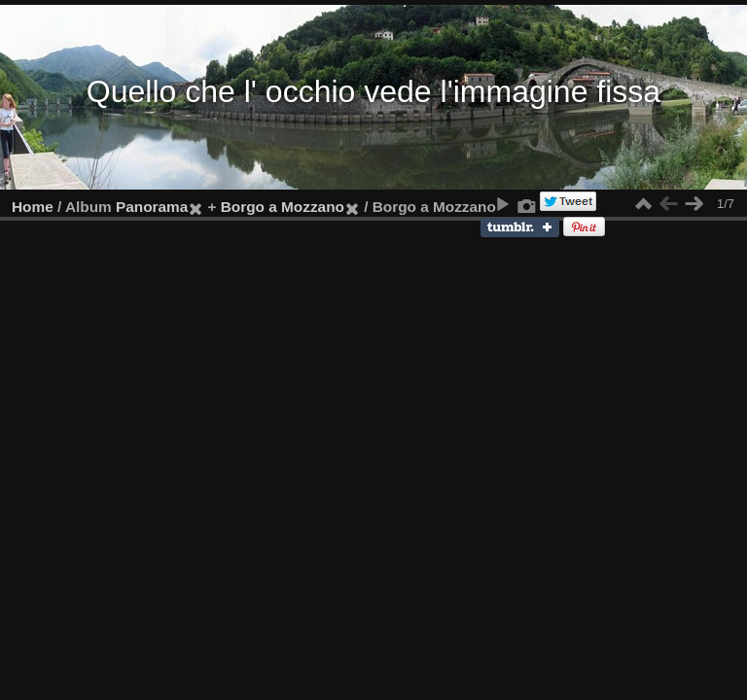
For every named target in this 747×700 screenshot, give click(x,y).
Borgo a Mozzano (283, 207)
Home (33, 207)
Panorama (152, 207)
